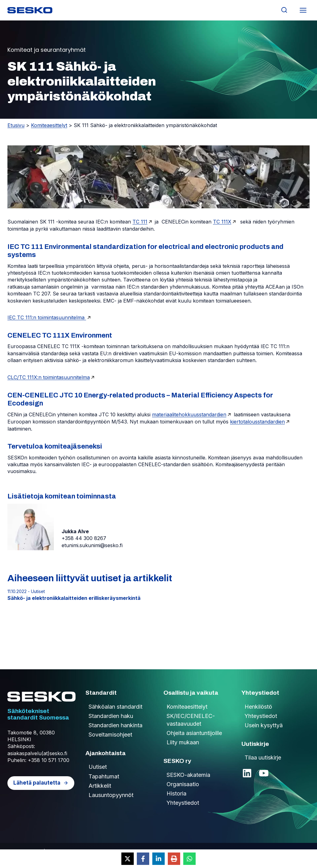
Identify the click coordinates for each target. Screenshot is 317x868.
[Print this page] (174, 859)
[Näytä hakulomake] (284, 10)
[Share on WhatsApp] (189, 859)
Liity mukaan (183, 742)
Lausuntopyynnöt (111, 795)
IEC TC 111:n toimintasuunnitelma (47, 317)
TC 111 (140, 222)
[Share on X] (128, 859)
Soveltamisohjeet (110, 735)
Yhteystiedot (183, 803)
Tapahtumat (104, 776)
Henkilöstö (258, 707)
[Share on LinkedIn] (158, 859)
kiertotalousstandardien (257, 422)
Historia (176, 793)
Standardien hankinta (115, 725)
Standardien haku (111, 716)
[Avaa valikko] (303, 10)
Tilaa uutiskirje (263, 757)
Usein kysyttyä (264, 725)
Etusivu (16, 125)
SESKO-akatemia (188, 775)
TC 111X (222, 222)
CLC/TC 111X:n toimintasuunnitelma (49, 377)
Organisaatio (183, 784)
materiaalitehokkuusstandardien (189, 414)
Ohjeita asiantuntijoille (194, 733)
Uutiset (98, 767)
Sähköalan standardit (115, 707)
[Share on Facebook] (143, 859)
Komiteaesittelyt (49, 125)
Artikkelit (100, 786)
